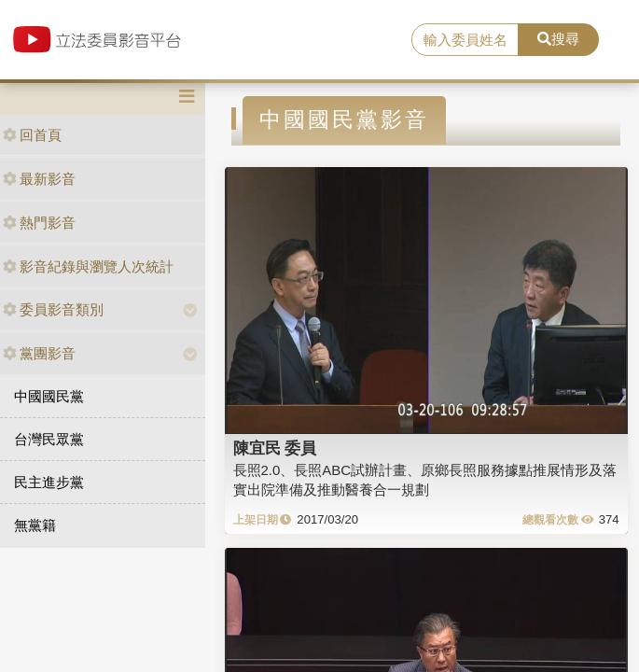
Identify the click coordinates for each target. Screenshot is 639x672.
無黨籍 (35, 525)
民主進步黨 (49, 482)
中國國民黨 (49, 396)
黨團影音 (39, 353)
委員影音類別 (53, 309)
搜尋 (558, 39)
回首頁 (32, 135)
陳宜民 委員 (275, 448)
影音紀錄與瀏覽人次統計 (88, 266)
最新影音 (39, 179)
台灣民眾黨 (49, 439)
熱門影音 (39, 223)
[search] (465, 40)
